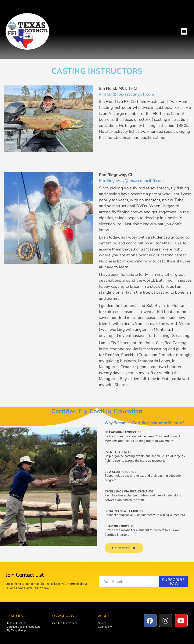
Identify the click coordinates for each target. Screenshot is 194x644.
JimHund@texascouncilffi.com (126, 94)
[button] (184, 31)
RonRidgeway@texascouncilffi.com (131, 181)
